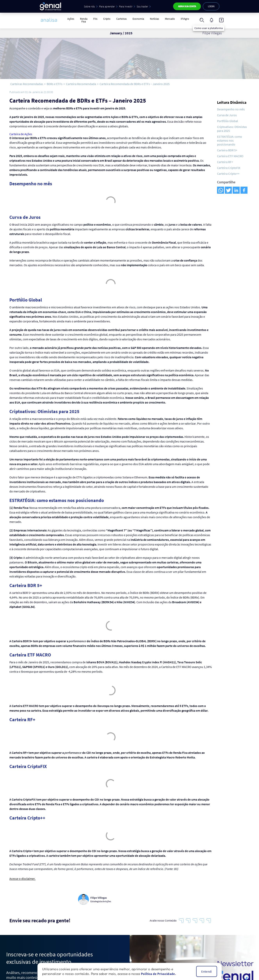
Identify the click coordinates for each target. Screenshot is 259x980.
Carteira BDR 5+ (227, 150)
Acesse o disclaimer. (22, 879)
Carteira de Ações (21, 134)
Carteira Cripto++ (228, 174)
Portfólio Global (227, 121)
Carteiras (121, 19)
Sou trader (142, 6)
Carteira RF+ (225, 162)
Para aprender (107, 6)
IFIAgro (185, 19)
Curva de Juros (227, 115)
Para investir (126, 6)
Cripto (107, 19)
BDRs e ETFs (55, 84)
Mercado (170, 19)
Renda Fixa (84, 20)
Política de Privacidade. (158, 974)
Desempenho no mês (231, 109)
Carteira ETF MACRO (230, 156)
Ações (71, 19)
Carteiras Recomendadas (27, 84)
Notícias (154, 19)
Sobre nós (89, 6)
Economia (138, 19)
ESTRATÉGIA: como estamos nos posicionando (230, 140)
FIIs (95, 19)
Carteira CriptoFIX (229, 168)
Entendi (206, 971)
